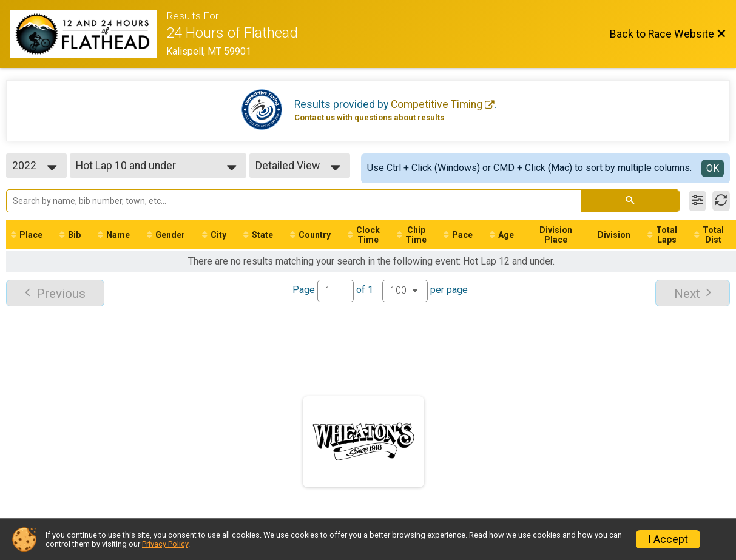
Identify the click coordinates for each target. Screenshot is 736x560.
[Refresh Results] (721, 201)
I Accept (668, 539)
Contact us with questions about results (369, 117)
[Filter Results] (697, 201)
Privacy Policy (165, 544)
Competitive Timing (437, 104)
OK (713, 168)
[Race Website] (88, 34)
